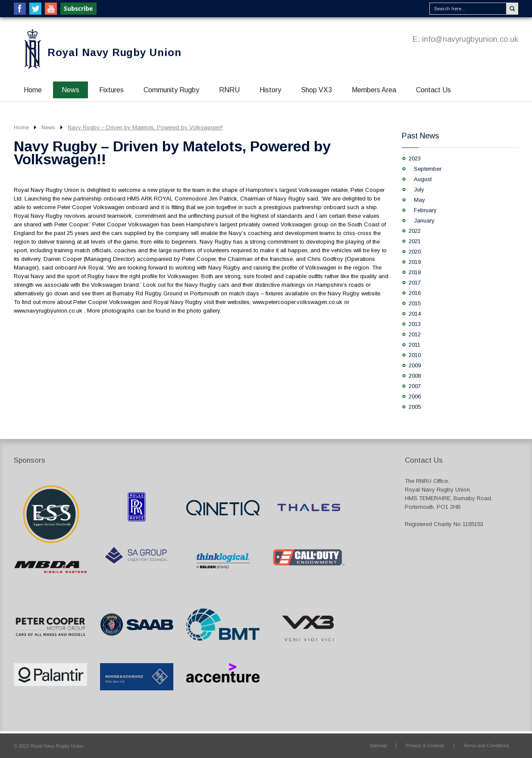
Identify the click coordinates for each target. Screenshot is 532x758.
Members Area (374, 90)
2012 (415, 334)
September (428, 169)
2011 (415, 345)
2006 (415, 396)
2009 (415, 365)
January (424, 221)
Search (512, 9)
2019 (415, 262)
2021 (415, 241)
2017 (415, 283)
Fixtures (111, 90)
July (419, 189)
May (419, 200)
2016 (415, 293)
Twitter (35, 9)
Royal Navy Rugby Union (114, 52)
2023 (415, 158)
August (423, 179)
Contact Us (433, 90)
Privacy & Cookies (425, 745)
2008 (415, 376)
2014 (415, 314)
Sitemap (378, 745)
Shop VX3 (316, 90)
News (70, 90)
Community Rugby (171, 90)
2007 (415, 386)
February (425, 210)
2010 (415, 355)
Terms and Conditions (486, 745)
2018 (415, 272)
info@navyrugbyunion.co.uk (470, 39)
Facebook (20, 9)
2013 (415, 324)
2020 (415, 252)
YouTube (51, 9)
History (270, 90)
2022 (415, 231)
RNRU (229, 90)
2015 (415, 303)
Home (33, 90)
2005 (415, 407)
